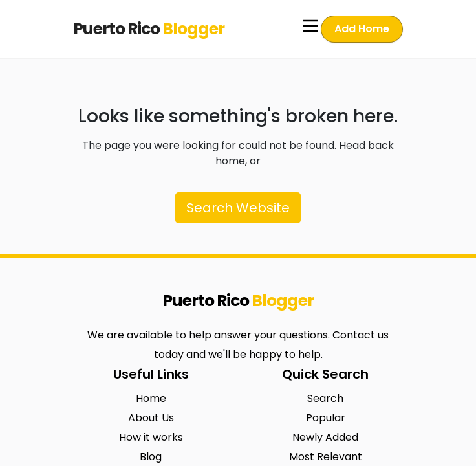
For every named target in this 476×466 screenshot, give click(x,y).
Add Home (362, 29)
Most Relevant (326, 457)
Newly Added (325, 437)
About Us (151, 418)
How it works (151, 437)
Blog (151, 457)
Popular (326, 418)
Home (151, 398)
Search (325, 398)
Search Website (238, 208)
